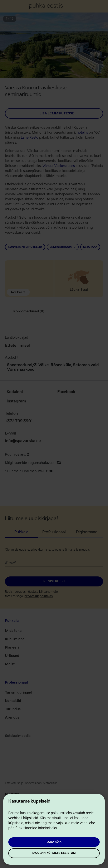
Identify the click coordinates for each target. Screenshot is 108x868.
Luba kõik (54, 842)
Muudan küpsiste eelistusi (54, 853)
